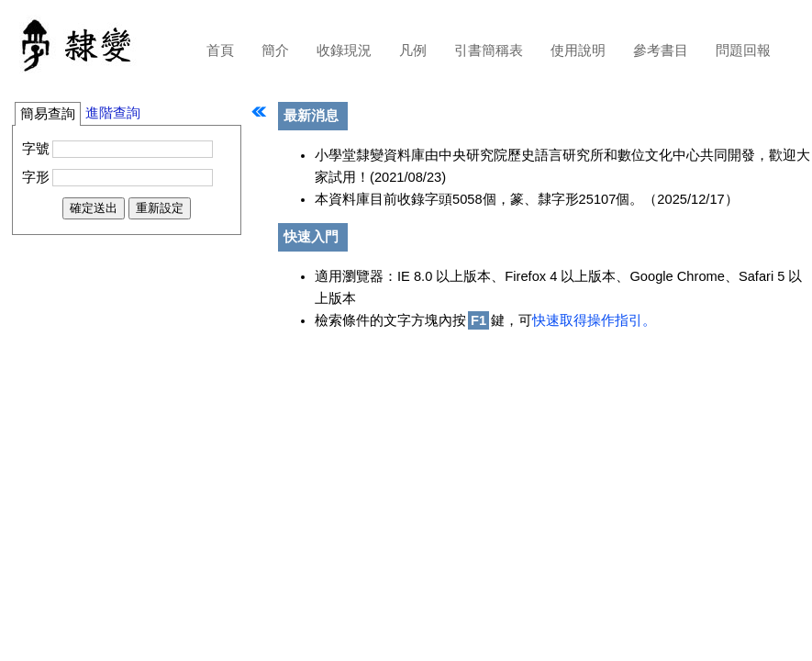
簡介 (275, 50)
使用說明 (578, 50)
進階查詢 (113, 113)
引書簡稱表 (489, 50)
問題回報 (743, 50)
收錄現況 (344, 50)
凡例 (413, 50)
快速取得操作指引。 (594, 320)
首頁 (220, 50)
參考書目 (661, 50)
